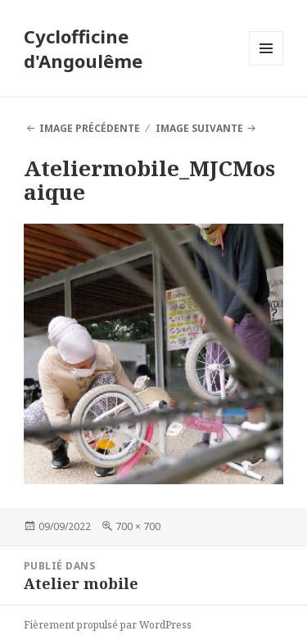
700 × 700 (138, 526)
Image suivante (199, 128)
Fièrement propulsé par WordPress (108, 625)
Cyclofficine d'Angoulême (83, 48)
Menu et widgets (266, 65)
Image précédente (90, 128)
